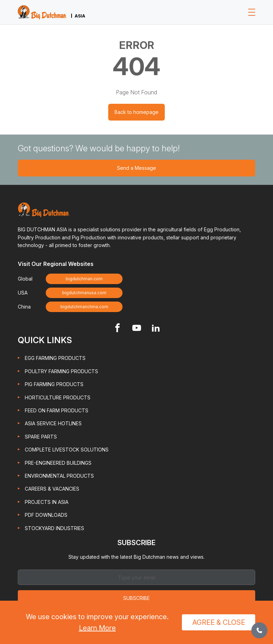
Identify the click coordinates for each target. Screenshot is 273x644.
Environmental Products (59, 476)
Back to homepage (136, 112)
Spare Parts (41, 437)
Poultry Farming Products (61, 371)
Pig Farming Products (54, 384)
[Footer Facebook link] (117, 329)
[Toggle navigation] (252, 12)
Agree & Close (219, 622)
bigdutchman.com (84, 279)
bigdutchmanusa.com (84, 293)
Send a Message (136, 168)
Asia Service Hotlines (53, 423)
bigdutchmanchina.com (84, 307)
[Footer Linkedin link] (156, 329)
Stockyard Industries (54, 528)
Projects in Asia (47, 502)
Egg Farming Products (55, 358)
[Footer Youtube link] (137, 329)
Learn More (97, 628)
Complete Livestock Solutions (67, 450)
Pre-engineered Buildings (58, 463)
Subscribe (136, 598)
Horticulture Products (58, 397)
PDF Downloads (46, 515)
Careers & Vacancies (52, 489)
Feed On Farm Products (57, 410)
